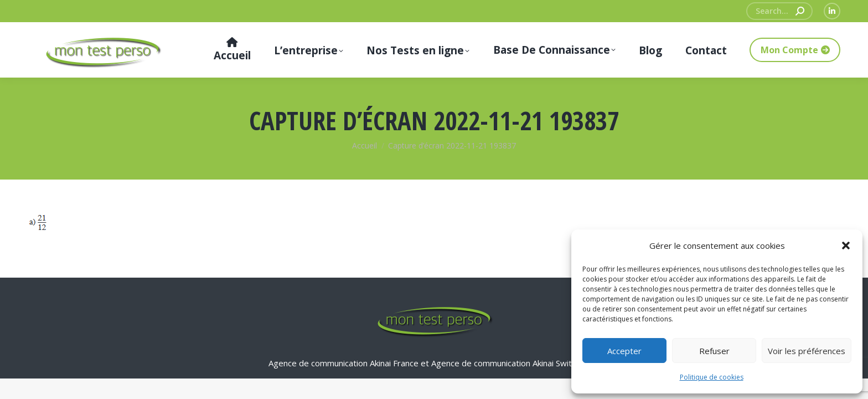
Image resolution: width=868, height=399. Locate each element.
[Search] (779, 11)
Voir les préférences (807, 351)
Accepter (624, 351)
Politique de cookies (712, 377)
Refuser (714, 351)
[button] (846, 245)
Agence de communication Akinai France (345, 363)
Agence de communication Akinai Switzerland (516, 363)
